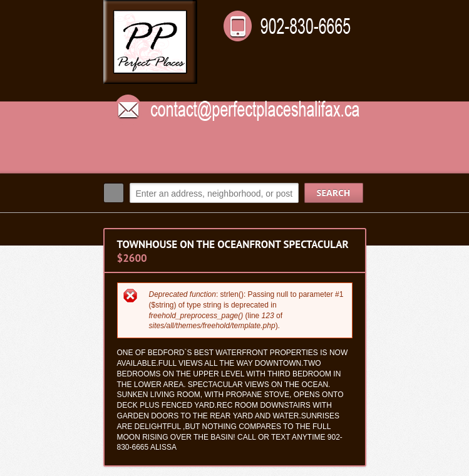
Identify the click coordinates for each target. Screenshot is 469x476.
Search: (114, 193)
